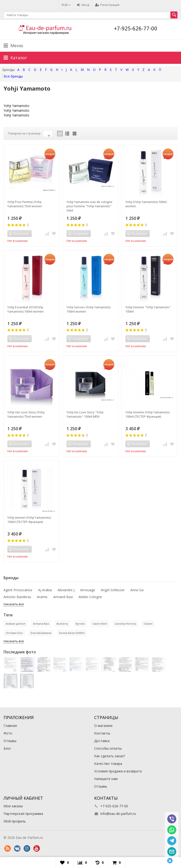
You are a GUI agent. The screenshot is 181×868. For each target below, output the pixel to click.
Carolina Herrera (125, 624)
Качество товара (108, 764)
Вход (83, 5)
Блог (7, 748)
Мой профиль (15, 821)
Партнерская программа (23, 814)
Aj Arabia (45, 590)
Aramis (42, 597)
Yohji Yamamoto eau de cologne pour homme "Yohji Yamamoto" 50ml (89, 206)
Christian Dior (14, 633)
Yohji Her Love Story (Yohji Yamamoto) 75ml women (26, 414)
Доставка (102, 741)
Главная (10, 726)
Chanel (148, 624)
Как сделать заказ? (110, 756)
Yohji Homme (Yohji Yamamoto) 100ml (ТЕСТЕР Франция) (147, 414)
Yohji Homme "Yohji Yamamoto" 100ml (148, 309)
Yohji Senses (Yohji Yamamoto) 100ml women (88, 309)
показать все (14, 604)
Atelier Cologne (90, 597)
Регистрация (107, 5)
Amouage (88, 590)
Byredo (80, 624)
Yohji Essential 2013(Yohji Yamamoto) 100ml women (26, 309)
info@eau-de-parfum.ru (118, 814)
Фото (8, 733)
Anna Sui (137, 590)
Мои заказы (13, 806)
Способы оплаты (108, 748)
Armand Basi (63, 597)
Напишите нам (106, 779)
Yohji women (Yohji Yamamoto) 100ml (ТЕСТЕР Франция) (29, 520)
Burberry (62, 624)
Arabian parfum (16, 624)
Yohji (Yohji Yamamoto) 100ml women (146, 204)
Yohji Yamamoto (16, 106)
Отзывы (10, 741)
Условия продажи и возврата (118, 771)
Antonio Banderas (17, 597)
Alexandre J (66, 590)
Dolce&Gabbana (41, 633)
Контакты (102, 733)
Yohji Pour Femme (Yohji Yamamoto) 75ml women (25, 204)
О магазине (103, 726)
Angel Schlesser (113, 590)
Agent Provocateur (18, 590)
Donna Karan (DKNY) (72, 633)
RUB (66, 5)
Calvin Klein (100, 624)
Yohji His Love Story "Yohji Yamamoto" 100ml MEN (85, 414)
